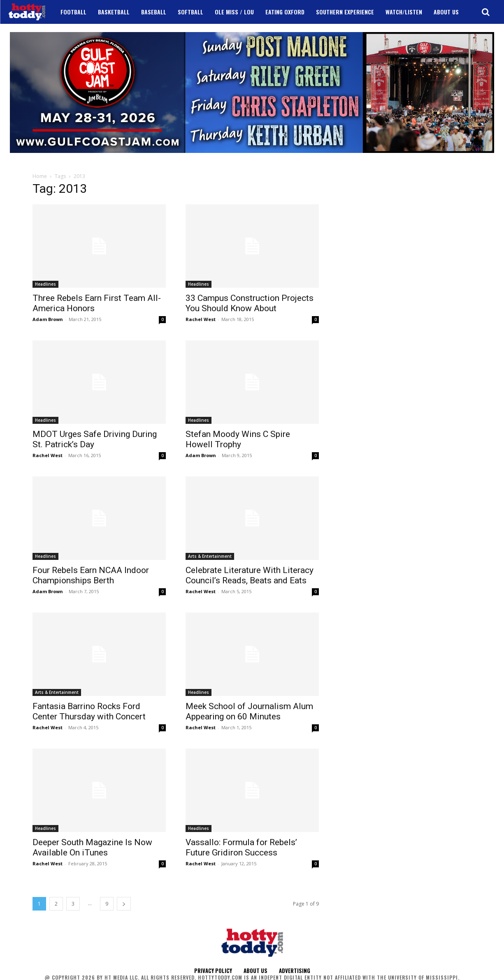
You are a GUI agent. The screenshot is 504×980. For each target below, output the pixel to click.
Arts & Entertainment (210, 556)
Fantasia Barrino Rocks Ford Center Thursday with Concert (89, 711)
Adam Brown (48, 319)
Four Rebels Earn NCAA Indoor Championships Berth (91, 575)
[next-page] (124, 904)
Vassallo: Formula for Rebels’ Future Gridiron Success (241, 847)
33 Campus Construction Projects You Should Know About (250, 303)
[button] (485, 12)
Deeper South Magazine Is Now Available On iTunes (92, 847)
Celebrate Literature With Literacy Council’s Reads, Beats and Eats (250, 575)
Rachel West (201, 319)
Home (40, 176)
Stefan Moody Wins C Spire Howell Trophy (238, 439)
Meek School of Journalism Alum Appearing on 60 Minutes (249, 711)
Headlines (45, 284)
